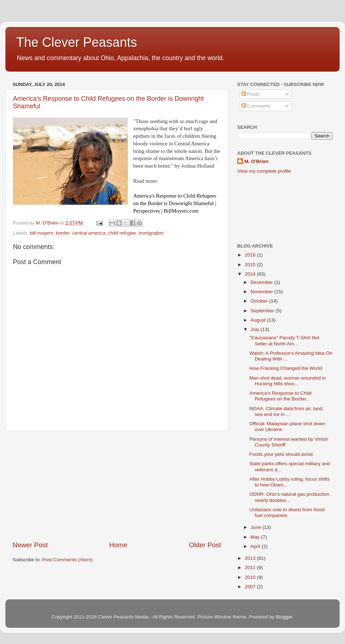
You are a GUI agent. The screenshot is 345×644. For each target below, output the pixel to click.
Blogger (284, 617)
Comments (256, 106)
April (256, 546)
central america (89, 233)
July (256, 329)
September (263, 311)
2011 (251, 568)
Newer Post (30, 545)
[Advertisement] (117, 486)
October (260, 301)
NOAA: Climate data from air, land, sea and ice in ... (287, 411)
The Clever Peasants (77, 42)
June (256, 527)
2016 (251, 255)
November (262, 292)
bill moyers (42, 233)
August (259, 320)
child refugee (122, 233)
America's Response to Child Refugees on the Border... (280, 396)
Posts (250, 94)
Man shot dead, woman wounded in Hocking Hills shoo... (288, 381)
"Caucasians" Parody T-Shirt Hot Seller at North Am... (284, 341)
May (256, 537)
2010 (251, 577)
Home (118, 545)
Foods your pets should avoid (281, 454)
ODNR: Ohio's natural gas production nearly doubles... (289, 497)
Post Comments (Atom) (68, 560)
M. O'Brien (256, 161)
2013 (251, 558)
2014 (251, 274)
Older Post (205, 545)
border (63, 233)
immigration (151, 233)
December (262, 282)
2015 (251, 265)
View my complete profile (264, 171)
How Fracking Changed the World (286, 368)
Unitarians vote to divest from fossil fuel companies (287, 513)
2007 (251, 587)
